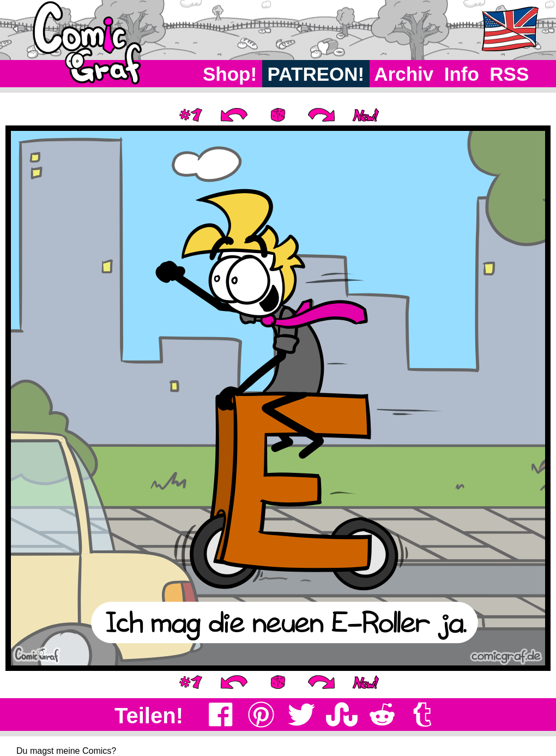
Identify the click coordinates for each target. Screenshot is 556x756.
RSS (509, 74)
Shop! (230, 74)
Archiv (404, 74)
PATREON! (316, 74)
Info (462, 74)
